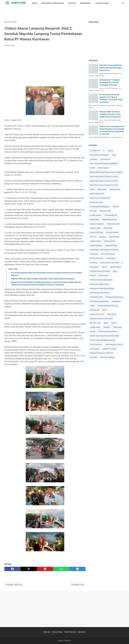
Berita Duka (102, 189)
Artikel (92, 168)
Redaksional (95, 310)
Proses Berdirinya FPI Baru (108, 306)
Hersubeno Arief (113, 224)
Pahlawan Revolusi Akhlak (100, 271)
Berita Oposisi (115, 189)
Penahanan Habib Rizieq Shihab (102, 288)
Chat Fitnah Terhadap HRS (100, 198)
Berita (92, 189)
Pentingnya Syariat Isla (114, 297)
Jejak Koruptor (96, 241)
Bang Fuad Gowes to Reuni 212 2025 (104, 185)
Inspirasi (103, 237)
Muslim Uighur (116, 267)
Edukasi (116, 207)
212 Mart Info (95, 151)
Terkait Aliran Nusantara (108, 331)
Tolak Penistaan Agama (114, 344)
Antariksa (94, 159)
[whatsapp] (61, 569)
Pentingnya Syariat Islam (99, 301)
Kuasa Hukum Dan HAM (109, 263)
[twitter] (29, 569)
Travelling (94, 357)
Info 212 (93, 237)
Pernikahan (116, 301)
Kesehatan (94, 254)
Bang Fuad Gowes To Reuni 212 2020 (104, 176)
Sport (106, 323)
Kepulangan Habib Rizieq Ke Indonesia (104, 250)
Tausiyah (107, 327)
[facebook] (12, 569)
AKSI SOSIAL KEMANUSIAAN (53, 3)
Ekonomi (93, 211)
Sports (114, 323)
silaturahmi (111, 314)
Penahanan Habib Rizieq (99, 284)
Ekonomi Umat (105, 211)
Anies (114, 155)
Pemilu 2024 (103, 276)
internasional (114, 237)
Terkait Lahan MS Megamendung (102, 340)
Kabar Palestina (96, 245)
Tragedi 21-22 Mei (109, 349)
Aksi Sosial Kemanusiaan (99, 155)
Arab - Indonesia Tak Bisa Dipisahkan (104, 163)
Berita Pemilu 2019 (97, 194)
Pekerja (93, 276)
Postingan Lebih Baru (14, 585)
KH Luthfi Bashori (108, 254)
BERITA (35, 3)
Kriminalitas (111, 258)
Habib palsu (94, 220)
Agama (111, 151)
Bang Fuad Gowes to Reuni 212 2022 (104, 181)
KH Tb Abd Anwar (97, 258)
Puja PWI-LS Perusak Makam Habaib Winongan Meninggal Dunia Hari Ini (110, 68)
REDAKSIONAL (86, 3)
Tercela (93, 331)
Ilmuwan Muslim (112, 232)
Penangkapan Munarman (100, 293)
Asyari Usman (103, 168)
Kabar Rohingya (111, 245)
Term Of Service (70, 632)
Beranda (47, 632)
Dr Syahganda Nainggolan (100, 207)
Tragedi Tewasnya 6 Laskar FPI (102, 353)
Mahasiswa (94, 267)
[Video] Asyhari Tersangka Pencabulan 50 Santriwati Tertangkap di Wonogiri (109, 82)
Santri (105, 310)
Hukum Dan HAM (96, 232)
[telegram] (77, 569)
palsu (115, 271)
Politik (92, 306)
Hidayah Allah (95, 228)
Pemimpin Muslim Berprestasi (101, 280)
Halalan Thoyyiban (97, 224)
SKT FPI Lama (95, 323)
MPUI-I (104, 267)
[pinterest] (45, 569)
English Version (96, 215)
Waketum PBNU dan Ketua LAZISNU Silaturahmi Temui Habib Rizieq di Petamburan (43, 279)
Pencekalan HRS (96, 297)
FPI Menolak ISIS (111, 215)
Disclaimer (82, 632)
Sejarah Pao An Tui (97, 314)
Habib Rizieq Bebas (109, 220)
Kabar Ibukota (110, 241)
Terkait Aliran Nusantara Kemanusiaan (104, 336)
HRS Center (108, 228)
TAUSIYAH (72, 3)
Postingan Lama (78, 585)
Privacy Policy (57, 632)
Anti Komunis (105, 159)
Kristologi (94, 263)
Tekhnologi (118, 327)
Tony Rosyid (95, 349)
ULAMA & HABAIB (102, 3)
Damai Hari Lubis (96, 202)
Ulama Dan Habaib (107, 357)
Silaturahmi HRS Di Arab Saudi (101, 319)
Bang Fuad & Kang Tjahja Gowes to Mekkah (106, 172)
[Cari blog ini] (123, 3)
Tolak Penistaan (96, 344)
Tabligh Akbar (95, 327)
